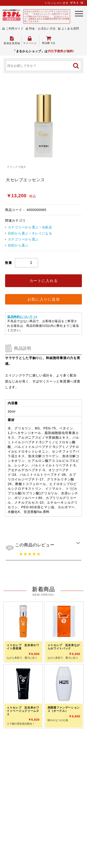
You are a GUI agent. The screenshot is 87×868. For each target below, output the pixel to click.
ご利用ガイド (15, 29)
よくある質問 (70, 29)
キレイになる (42, 233)
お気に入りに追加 (44, 299)
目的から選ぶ (18, 233)
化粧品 (47, 227)
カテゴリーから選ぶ (23, 227)
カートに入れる (44, 281)
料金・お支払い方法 (42, 29)
